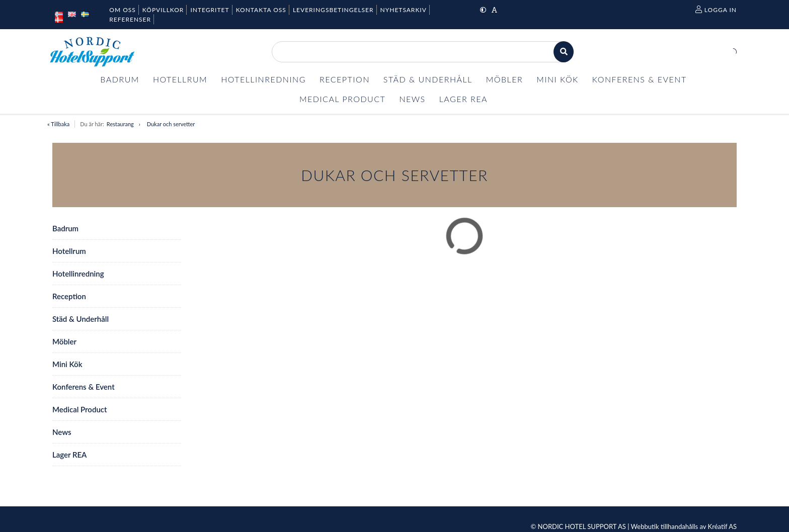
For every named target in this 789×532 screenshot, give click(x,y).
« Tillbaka (58, 124)
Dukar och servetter (171, 124)
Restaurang (120, 124)
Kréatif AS (722, 526)
